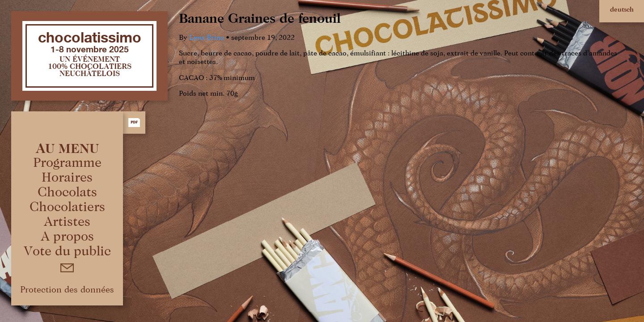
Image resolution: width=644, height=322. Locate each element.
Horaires (67, 178)
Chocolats (67, 193)
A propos (67, 237)
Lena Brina (207, 38)
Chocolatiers (67, 208)
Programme (67, 163)
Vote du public (67, 252)
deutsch (622, 10)
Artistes (67, 222)
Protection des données (67, 290)
